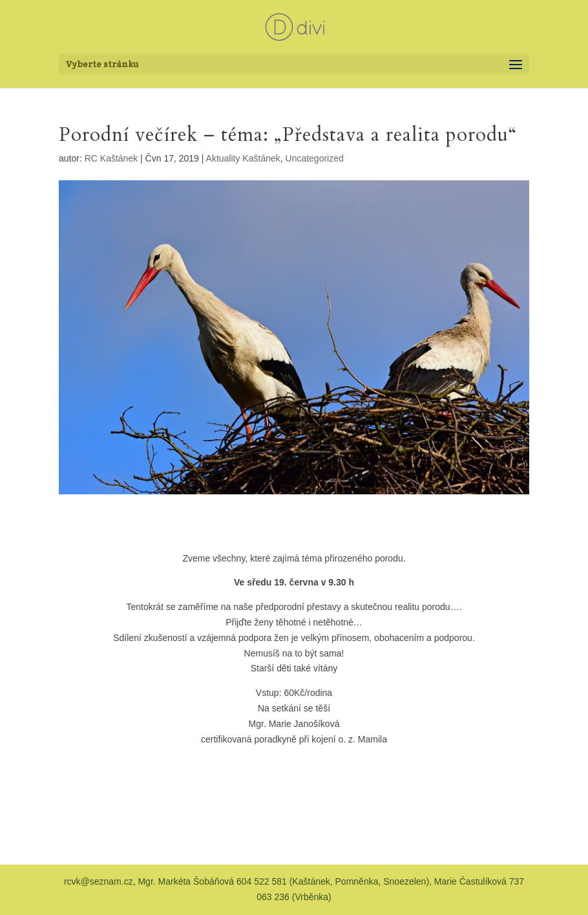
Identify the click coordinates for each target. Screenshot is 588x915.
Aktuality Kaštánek (243, 158)
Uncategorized (315, 158)
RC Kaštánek (111, 158)
